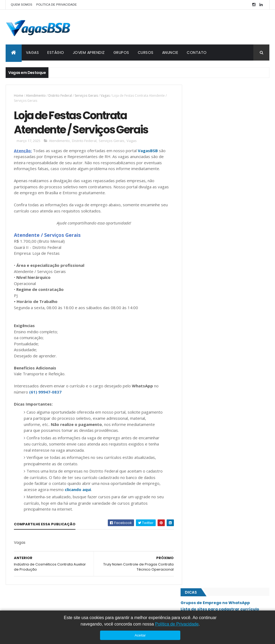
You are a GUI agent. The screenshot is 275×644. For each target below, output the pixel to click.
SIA (194, 444)
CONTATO (197, 53)
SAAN (196, 435)
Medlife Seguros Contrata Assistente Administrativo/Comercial (222, 274)
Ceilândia (199, 317)
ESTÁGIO (56, 53)
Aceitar (140, 635)
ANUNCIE (170, 53)
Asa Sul (198, 308)
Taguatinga (201, 508)
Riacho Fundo (203, 426)
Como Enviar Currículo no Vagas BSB (225, 119)
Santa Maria (201, 471)
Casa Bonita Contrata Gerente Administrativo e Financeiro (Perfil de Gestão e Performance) (221, 153)
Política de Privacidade (177, 624)
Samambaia (200, 462)
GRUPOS (121, 53)
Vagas (105, 96)
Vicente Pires (202, 526)
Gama (196, 336)
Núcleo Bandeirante (208, 390)
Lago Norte (201, 363)
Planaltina (200, 408)
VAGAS (33, 53)
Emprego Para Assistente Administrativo (225, 239)
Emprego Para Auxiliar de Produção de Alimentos (223, 182)
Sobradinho (201, 481)
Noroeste (200, 381)
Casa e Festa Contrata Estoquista (219, 169)
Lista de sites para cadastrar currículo (227, 106)
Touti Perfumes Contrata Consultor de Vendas (223, 199)
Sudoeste (199, 489)
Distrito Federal (60, 96)
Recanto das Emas (206, 417)
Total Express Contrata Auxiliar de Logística (228, 212)
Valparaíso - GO (205, 517)
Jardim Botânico (205, 354)
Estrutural (201, 327)
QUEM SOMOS (22, 5)
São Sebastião (203, 499)
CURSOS (146, 53)
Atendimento (36, 96)
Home (19, 96)
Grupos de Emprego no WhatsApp (222, 100)
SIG (194, 453)
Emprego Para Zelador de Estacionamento (227, 250)
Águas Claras (203, 535)
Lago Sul (199, 372)
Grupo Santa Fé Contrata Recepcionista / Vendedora (226, 226)
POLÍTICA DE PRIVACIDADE (57, 5)
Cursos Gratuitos (205, 113)
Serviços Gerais (86, 96)
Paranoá (199, 399)
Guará (197, 345)
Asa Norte (200, 299)
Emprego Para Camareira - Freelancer (223, 261)
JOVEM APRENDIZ (89, 53)
